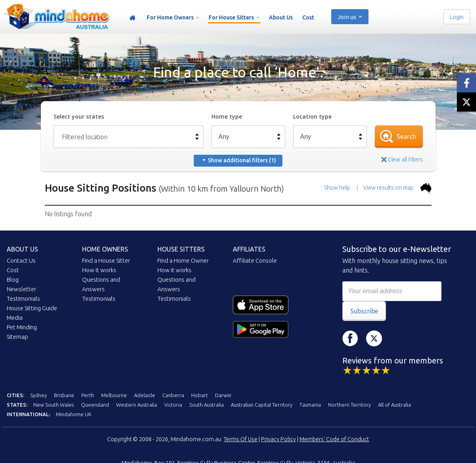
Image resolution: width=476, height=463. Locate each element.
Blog (13, 280)
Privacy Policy (278, 439)
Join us (347, 17)
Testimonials (23, 299)
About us (22, 249)
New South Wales (54, 405)
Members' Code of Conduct (334, 439)
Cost (308, 17)
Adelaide (145, 395)
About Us (281, 17)
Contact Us (21, 260)
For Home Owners (170, 17)
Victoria (173, 405)
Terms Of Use (241, 439)
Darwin (223, 395)
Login (457, 17)
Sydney (38, 395)
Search (406, 136)
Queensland (95, 405)
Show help (337, 188)
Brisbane (64, 395)
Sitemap (17, 337)
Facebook (350, 338)
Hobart (200, 395)
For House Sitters (231, 17)
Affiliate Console (255, 260)
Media (15, 318)
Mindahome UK (74, 414)
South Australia (206, 405)
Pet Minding (22, 327)
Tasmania (310, 405)
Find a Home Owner (183, 260)
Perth (88, 395)
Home (132, 18)
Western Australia (137, 405)
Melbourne (114, 395)
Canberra (173, 395)
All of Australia (394, 405)
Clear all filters (405, 159)
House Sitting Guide (32, 308)
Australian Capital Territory (262, 405)
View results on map (397, 188)
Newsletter (21, 289)
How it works (99, 270)
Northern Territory (349, 405)
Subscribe (364, 311)
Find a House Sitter (106, 260)
